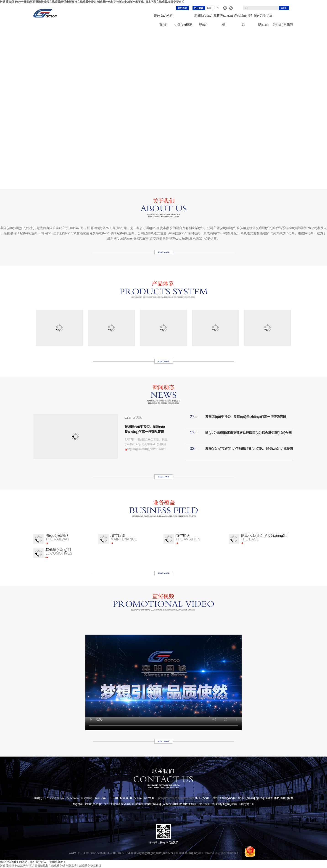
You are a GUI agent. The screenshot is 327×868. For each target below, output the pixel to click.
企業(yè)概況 (183, 25)
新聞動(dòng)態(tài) (203, 20)
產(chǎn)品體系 (243, 20)
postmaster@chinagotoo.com (176, 798)
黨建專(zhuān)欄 (223, 20)
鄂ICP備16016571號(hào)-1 (221, 853)
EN (217, 8)
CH (209, 8)
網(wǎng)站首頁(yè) (163, 20)
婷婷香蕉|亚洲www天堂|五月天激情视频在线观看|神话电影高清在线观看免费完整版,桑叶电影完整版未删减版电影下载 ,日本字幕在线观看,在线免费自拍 (92, 2)
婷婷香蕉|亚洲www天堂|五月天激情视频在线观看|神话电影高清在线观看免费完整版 (51, 866)
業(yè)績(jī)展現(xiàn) (263, 20)
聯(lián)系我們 (283, 25)
